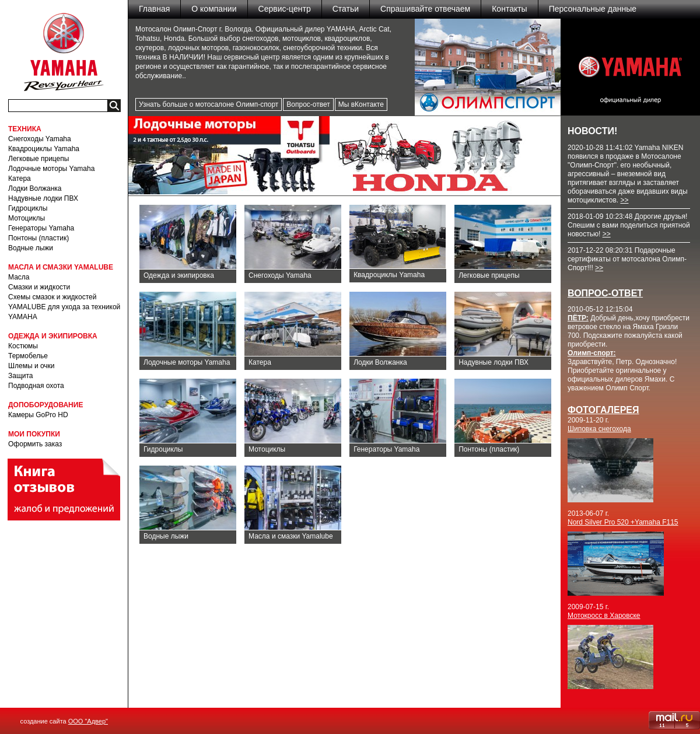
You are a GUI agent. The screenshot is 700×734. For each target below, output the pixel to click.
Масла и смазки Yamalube (291, 536)
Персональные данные (593, 9)
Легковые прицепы (38, 159)
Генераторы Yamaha (41, 228)
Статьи (346, 9)
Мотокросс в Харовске (604, 616)
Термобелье (28, 356)
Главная (154, 9)
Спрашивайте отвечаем (425, 9)
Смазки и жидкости (39, 287)
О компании (214, 9)
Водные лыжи (31, 248)
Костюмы (23, 346)
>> (624, 200)
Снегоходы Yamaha (40, 139)
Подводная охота (36, 386)
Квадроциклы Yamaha (44, 149)
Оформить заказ (35, 444)
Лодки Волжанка (35, 188)
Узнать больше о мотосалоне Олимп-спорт (209, 104)
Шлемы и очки (32, 366)
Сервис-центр (285, 9)
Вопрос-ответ (308, 104)
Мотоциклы (27, 218)
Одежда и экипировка (179, 275)
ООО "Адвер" (88, 721)
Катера (20, 179)
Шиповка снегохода (599, 429)
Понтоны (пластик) (38, 238)
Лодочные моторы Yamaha (51, 169)
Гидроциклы (28, 208)
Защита (21, 376)
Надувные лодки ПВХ (43, 198)
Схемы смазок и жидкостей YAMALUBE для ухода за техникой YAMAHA (64, 307)
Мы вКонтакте (361, 104)
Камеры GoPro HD (38, 415)
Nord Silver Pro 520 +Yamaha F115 (623, 522)
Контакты (509, 9)
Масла (19, 277)
